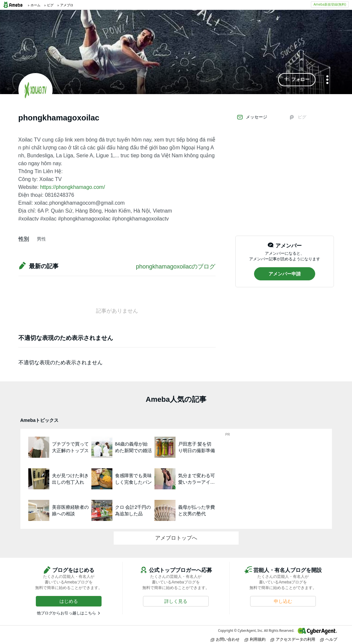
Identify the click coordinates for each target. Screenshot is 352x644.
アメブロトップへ (176, 538)
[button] (297, 80)
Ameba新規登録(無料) (330, 4)
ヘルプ (329, 639)
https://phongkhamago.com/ (72, 187)
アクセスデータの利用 (293, 639)
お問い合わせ (225, 639)
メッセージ (252, 117)
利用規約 (255, 639)
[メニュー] (327, 80)
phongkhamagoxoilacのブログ (176, 267)
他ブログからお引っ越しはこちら (66, 613)
